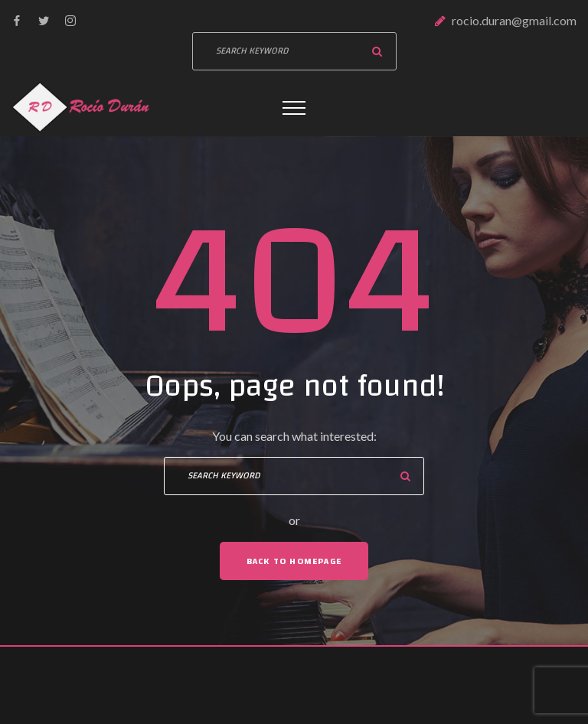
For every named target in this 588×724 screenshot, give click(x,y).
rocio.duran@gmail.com (514, 20)
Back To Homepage (294, 561)
